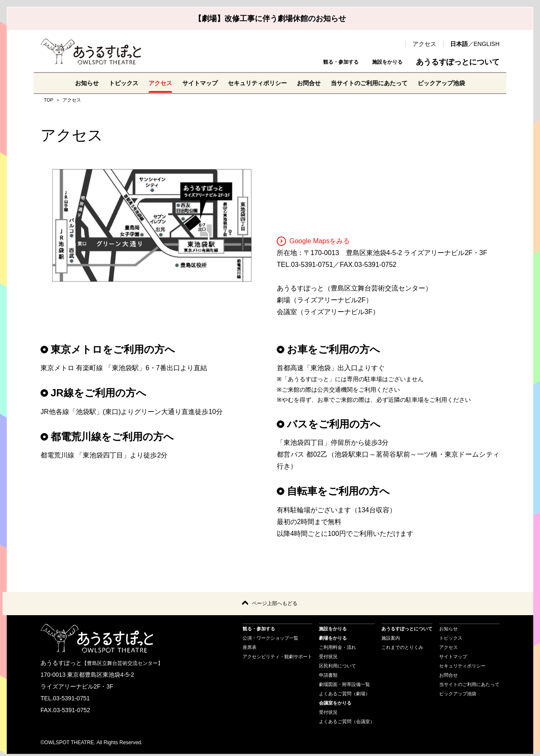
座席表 (250, 649)
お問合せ (312, 83)
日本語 (459, 44)
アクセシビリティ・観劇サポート (277, 658)
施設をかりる (380, 62)
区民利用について (337, 667)
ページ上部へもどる (275, 604)
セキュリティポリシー (255, 83)
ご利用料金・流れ (337, 649)
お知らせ (66, 83)
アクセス (424, 44)
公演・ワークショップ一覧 (270, 640)
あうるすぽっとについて (458, 62)
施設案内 (391, 640)
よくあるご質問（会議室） (347, 723)
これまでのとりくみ (402, 649)
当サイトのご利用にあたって (380, 83)
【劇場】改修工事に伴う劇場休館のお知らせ (270, 19)
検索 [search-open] (395, 44)
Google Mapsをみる (313, 241)
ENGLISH (487, 44)
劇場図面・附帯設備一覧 (344, 686)
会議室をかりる (335, 705)
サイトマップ (191, 83)
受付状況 (328, 658)
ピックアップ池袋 (461, 83)
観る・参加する (317, 62)
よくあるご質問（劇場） (344, 695)
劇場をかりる (333, 640)
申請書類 (328, 677)
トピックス (106, 83)
